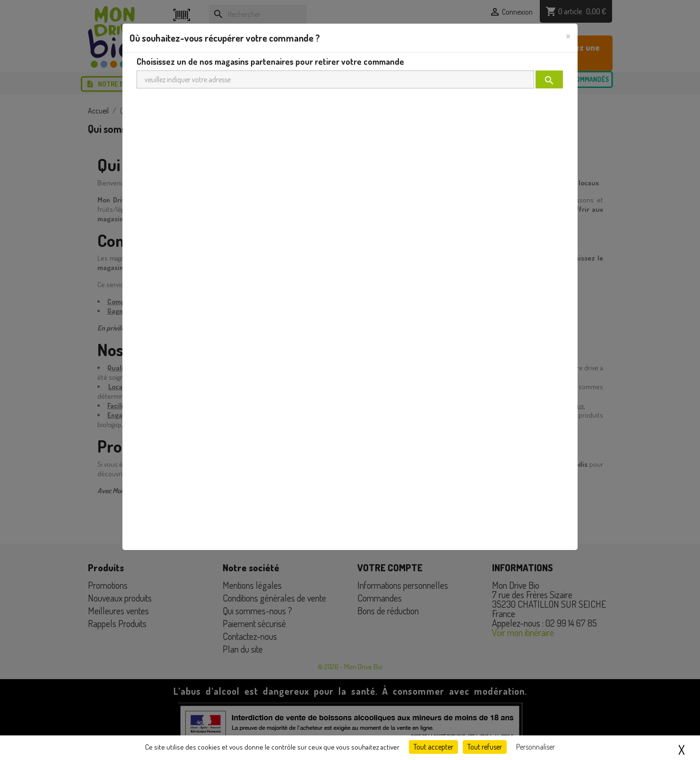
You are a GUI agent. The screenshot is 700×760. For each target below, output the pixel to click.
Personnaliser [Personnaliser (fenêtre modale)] (536, 747)
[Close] (568, 35)
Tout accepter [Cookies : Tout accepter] (433, 747)
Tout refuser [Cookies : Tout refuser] (485, 747)
